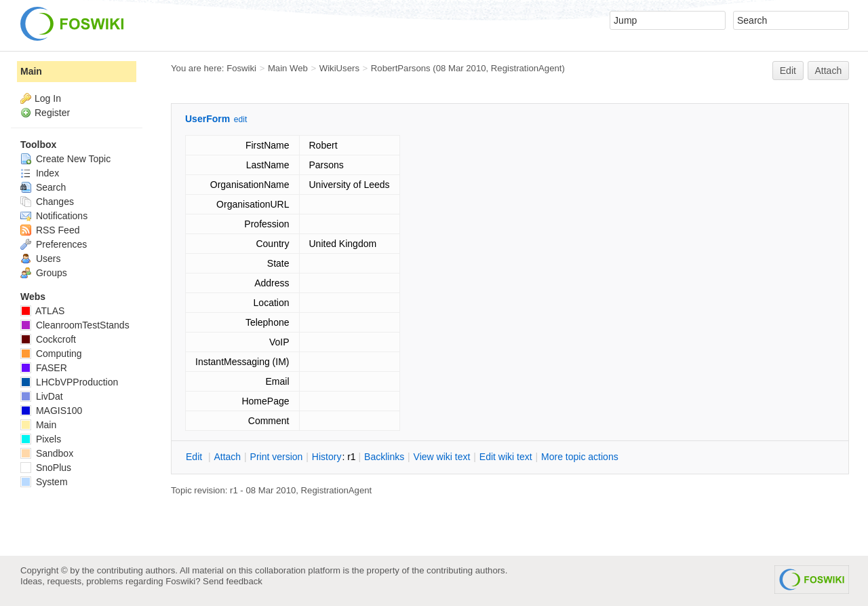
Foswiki (241, 68)
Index (40, 173)
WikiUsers (339, 68)
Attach (829, 71)
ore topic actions (580, 457)
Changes (47, 202)
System (44, 482)
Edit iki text (506, 457)
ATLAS (42, 311)
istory (327, 457)
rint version (277, 457)
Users (40, 259)
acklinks (384, 457)
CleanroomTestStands (75, 325)
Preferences (54, 244)
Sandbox (47, 453)
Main (31, 71)
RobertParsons (401, 68)
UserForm (208, 119)
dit (195, 457)
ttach (227, 457)
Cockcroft (48, 339)
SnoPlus (46, 468)
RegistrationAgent (527, 68)
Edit (788, 71)
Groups (44, 273)
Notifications (54, 216)
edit (240, 119)
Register (52, 113)
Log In (48, 98)
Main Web (288, 68)
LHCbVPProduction (69, 382)
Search (43, 187)
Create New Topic (65, 159)
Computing (51, 354)
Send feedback (233, 581)
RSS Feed (50, 230)
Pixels (41, 439)
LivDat (42, 396)
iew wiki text (442, 457)
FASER (44, 368)
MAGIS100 (51, 411)
